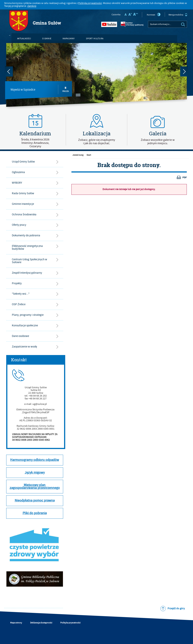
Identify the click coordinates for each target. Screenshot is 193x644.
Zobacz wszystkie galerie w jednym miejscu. (158, 142)
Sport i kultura (95, 39)
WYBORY (17, 183)
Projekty (17, 283)
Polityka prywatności (70, 623)
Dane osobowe (20, 336)
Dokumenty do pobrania (26, 235)
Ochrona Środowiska (24, 215)
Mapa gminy (69, 39)
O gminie (47, 39)
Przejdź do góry (176, 609)
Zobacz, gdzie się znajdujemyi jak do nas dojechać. (97, 142)
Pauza (66, 90)
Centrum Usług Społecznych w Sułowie (29, 261)
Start (89, 155)
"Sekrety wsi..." (21, 294)
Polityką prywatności (90, 3)
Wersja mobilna (178, 15)
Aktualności (24, 39)
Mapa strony (16, 623)
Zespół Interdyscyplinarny (27, 273)
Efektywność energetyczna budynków (27, 247)
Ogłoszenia (18, 172)
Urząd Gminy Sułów (23, 162)
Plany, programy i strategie (28, 315)
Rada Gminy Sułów (23, 193)
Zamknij (32, 6)
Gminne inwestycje (23, 204)
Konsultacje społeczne (25, 325)
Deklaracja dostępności (41, 623)
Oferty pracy (19, 225)
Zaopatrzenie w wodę (24, 347)
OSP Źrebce (19, 304)
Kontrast (154, 14)
